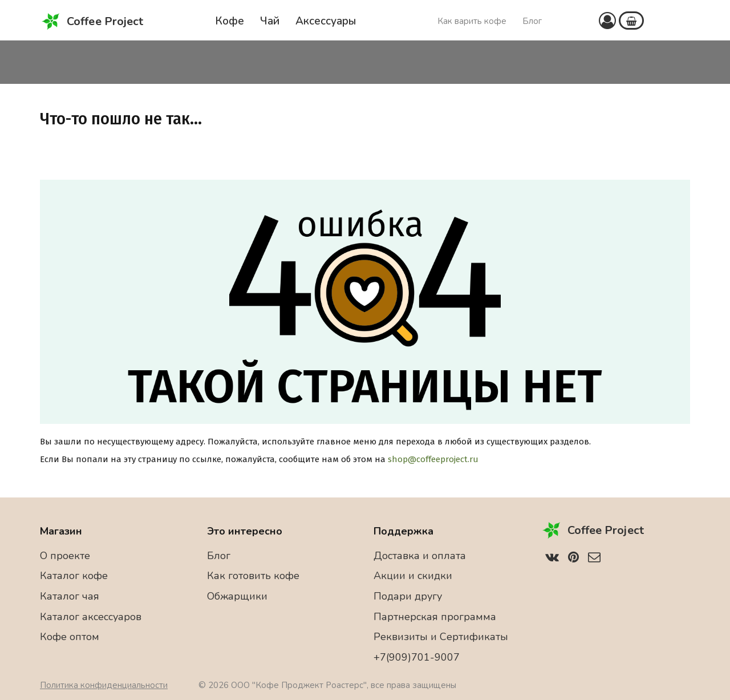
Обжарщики (237, 596)
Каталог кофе (74, 576)
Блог (532, 21)
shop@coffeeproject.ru (433, 459)
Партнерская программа (435, 617)
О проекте (65, 556)
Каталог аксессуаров (91, 617)
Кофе (230, 21)
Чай (270, 21)
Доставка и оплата (420, 556)
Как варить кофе (472, 21)
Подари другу (408, 596)
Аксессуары (326, 21)
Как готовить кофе (253, 576)
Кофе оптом (70, 637)
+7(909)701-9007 (417, 657)
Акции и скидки (413, 576)
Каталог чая (70, 596)
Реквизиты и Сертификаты (441, 637)
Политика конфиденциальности (104, 685)
